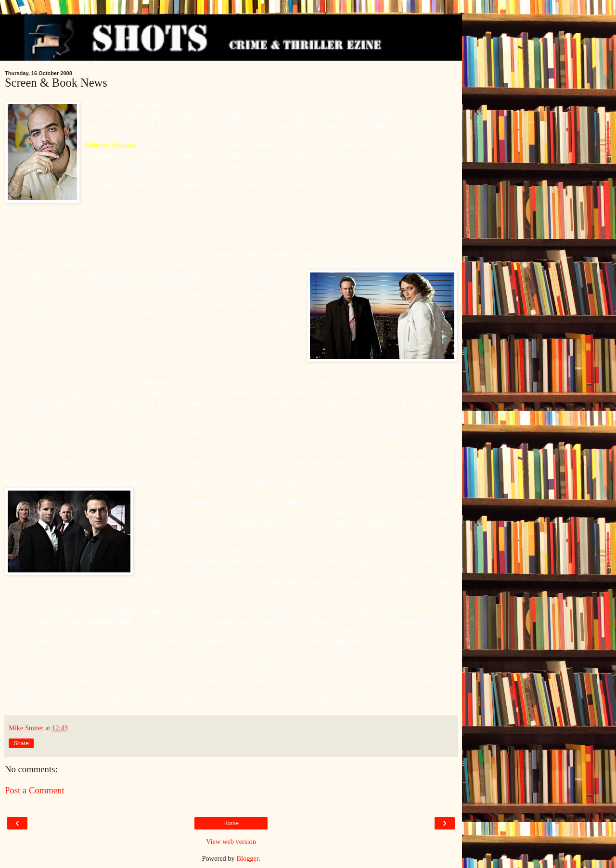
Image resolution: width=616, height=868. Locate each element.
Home (231, 823)
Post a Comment (35, 790)
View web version (231, 842)
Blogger (247, 858)
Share (21, 743)
